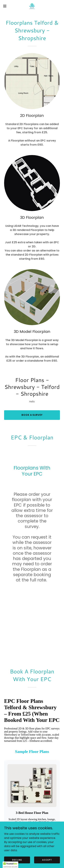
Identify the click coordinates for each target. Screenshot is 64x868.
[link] (32, 6)
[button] (6, 6)
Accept (47, 860)
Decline (17, 860)
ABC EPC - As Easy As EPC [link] (32, 819)
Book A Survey (32, 415)
